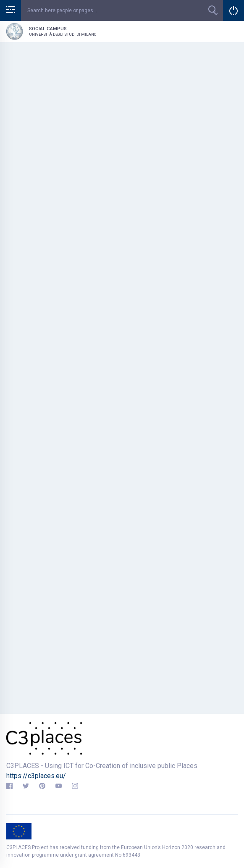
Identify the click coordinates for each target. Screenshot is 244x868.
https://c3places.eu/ (36, 776)
